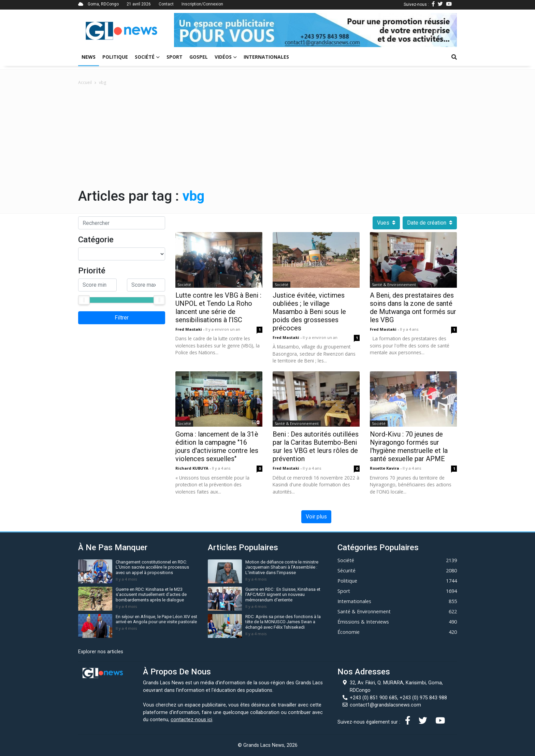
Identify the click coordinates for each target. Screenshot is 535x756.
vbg (103, 82)
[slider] (84, 300)
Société (147, 57)
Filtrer (122, 318)
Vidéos (226, 57)
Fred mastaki (189, 329)
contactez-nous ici (191, 720)
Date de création (430, 223)
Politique (115, 57)
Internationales (266, 57)
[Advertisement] (267, 137)
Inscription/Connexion (202, 4)
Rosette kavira (385, 468)
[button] (195, 30)
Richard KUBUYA (192, 468)
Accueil (85, 82)
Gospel (199, 57)
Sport (175, 57)
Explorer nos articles (101, 652)
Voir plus (316, 517)
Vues (386, 223)
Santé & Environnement (394, 284)
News (89, 57)
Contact (166, 4)
